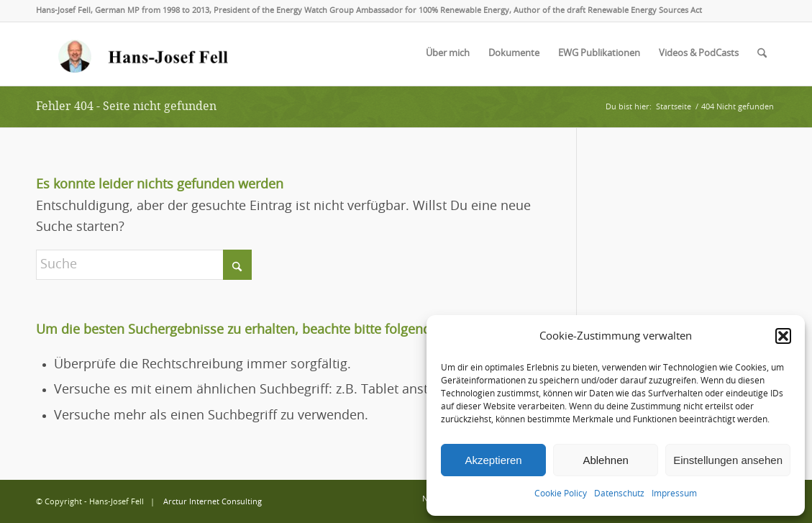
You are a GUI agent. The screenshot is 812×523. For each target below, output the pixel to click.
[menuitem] (448, 54)
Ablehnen (605, 460)
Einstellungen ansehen (728, 460)
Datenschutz (619, 494)
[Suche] (762, 54)
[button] (783, 336)
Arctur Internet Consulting (213, 502)
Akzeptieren (493, 460)
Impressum (674, 494)
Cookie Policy (561, 494)
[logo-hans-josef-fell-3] (145, 54)
